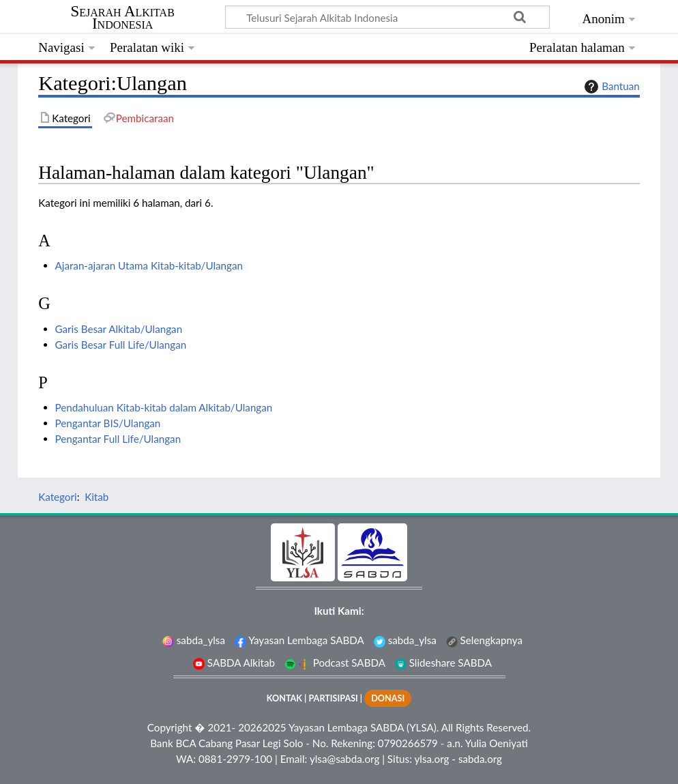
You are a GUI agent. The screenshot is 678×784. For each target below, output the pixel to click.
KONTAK (284, 698)
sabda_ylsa (194, 640)
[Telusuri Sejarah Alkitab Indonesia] (387, 17)
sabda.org (480, 759)
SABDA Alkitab (234, 663)
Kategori (57, 497)
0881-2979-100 (235, 759)
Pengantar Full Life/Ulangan (118, 439)
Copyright (170, 727)
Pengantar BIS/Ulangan (108, 423)
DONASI (388, 698)
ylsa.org (431, 759)
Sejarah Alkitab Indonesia (123, 18)
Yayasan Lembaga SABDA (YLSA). (364, 727)
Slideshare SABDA (443, 663)
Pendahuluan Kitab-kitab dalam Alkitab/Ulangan (164, 407)
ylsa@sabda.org (344, 759)
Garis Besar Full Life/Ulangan (121, 345)
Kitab (97, 497)
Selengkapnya (484, 640)
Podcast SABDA (335, 663)
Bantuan (610, 87)
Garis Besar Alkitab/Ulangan (119, 329)
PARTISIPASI (333, 698)
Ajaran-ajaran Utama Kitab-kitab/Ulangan (149, 265)
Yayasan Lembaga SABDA (299, 640)
